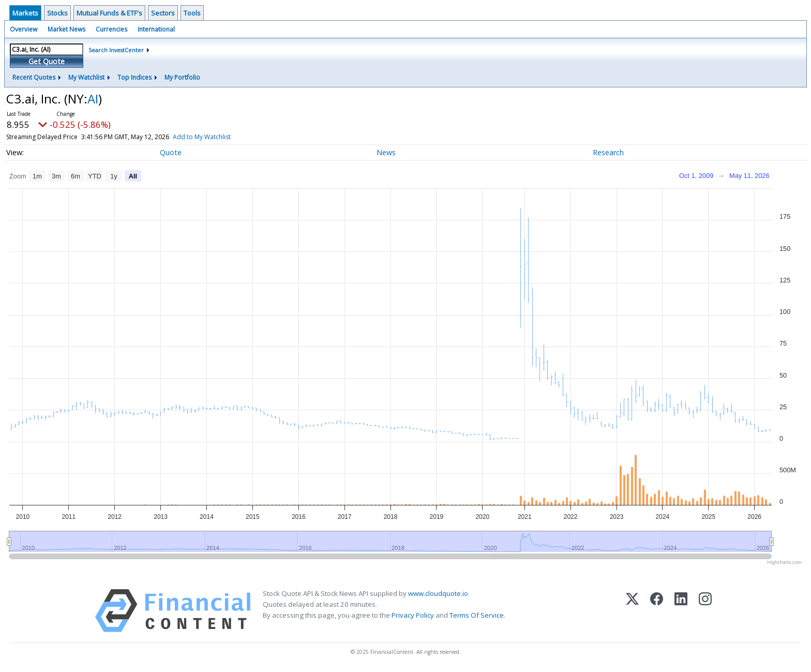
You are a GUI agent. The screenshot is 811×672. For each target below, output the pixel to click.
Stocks (57, 13)
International (156, 29)
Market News (66, 29)
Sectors (163, 13)
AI (93, 99)
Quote (171, 152)
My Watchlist (86, 77)
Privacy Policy (413, 615)
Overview (24, 29)
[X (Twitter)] (632, 611)
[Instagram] (705, 611)
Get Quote (47, 61)
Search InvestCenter (116, 50)
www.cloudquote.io (438, 593)
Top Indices (134, 77)
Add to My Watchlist (202, 137)
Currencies (111, 29)
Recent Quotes (34, 77)
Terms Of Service (477, 615)
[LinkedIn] (681, 611)
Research (608, 152)
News (386, 152)
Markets (25, 13)
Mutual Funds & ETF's (109, 13)
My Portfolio (182, 77)
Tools (192, 13)
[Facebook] (657, 611)
